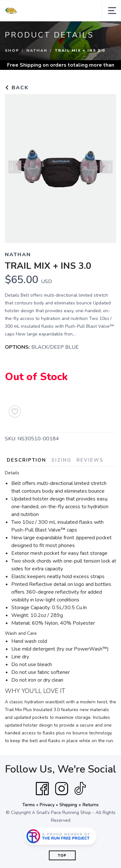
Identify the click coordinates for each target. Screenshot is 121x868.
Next (106, 167)
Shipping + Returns (79, 805)
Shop (12, 50)
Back (17, 88)
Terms (29, 805)
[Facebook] (42, 789)
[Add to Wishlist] (15, 412)
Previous (15, 167)
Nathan (37, 50)
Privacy (47, 805)
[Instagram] (62, 789)
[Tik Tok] (80, 789)
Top (62, 856)
